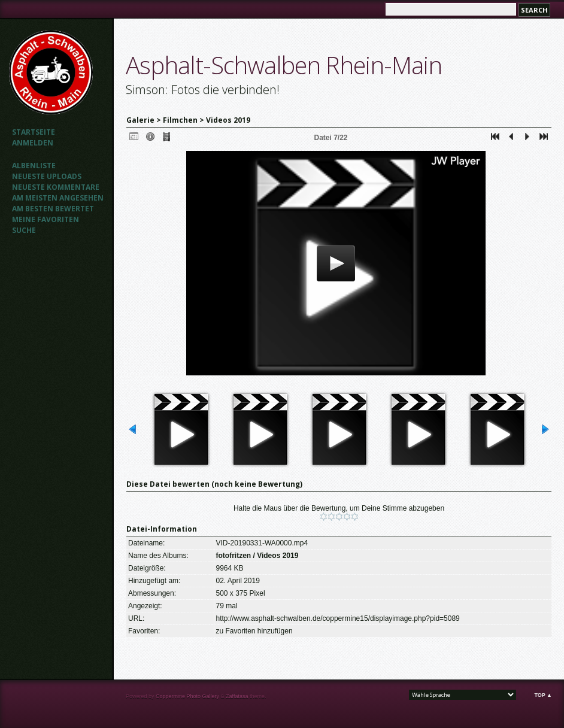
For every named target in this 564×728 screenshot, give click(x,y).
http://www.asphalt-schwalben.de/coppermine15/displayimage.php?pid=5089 (338, 618)
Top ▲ (543, 695)
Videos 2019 (228, 120)
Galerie (140, 120)
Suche (24, 230)
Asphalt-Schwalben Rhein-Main (284, 65)
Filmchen (180, 120)
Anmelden (33, 143)
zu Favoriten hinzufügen (254, 631)
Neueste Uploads (47, 176)
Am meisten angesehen (58, 198)
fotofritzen (234, 556)
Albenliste (34, 166)
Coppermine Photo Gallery (187, 696)
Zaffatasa (237, 696)
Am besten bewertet (53, 209)
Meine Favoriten (46, 219)
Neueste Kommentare (56, 187)
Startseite (34, 132)
